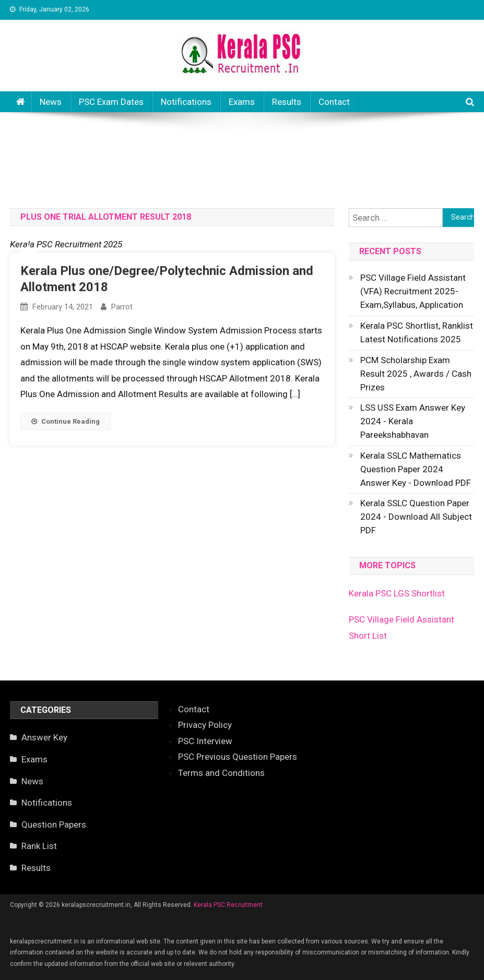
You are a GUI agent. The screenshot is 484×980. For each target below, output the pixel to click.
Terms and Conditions (221, 773)
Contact (334, 102)
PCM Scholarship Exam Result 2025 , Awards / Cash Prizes (416, 374)
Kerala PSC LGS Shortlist (397, 593)
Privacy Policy (205, 725)
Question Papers (54, 824)
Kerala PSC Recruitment (228, 905)
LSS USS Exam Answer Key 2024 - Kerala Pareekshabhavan (413, 421)
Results (287, 102)
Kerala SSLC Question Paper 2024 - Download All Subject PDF (416, 517)
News (51, 102)
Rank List (39, 846)
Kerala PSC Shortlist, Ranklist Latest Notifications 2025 (417, 332)
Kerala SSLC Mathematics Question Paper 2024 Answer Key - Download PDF (416, 469)
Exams (242, 102)
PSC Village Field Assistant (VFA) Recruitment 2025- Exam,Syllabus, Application (413, 291)
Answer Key (44, 737)
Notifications (186, 102)
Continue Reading (66, 421)
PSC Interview (205, 741)
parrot (122, 307)
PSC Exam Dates (111, 102)
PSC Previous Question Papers (238, 757)
